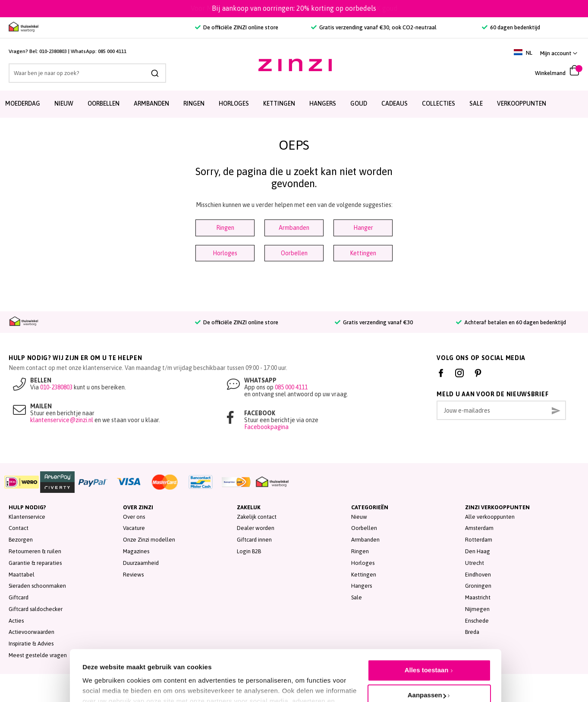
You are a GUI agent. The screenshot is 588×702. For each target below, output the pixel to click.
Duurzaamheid (141, 563)
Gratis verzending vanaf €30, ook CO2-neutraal (374, 27)
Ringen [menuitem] (194, 103)
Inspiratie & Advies (31, 644)
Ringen (225, 228)
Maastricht (478, 597)
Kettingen (363, 253)
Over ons (134, 517)
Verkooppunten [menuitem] (522, 103)
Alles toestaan (427, 630)
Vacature (134, 528)
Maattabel (22, 575)
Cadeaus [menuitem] (395, 103)
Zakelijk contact (257, 517)
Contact (19, 528)
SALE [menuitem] (476, 103)
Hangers (362, 586)
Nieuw (359, 517)
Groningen (478, 586)
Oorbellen (294, 253)
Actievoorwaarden (31, 632)
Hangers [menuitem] (323, 103)
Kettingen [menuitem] (279, 103)
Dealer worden (256, 528)
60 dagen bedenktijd (511, 27)
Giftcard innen (254, 540)
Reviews (133, 575)
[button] (559, 53)
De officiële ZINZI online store (237, 27)
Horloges (225, 253)
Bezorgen (21, 540)
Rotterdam (479, 540)
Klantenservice (27, 517)
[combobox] (87, 73)
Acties (16, 621)
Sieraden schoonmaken (37, 586)
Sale (357, 597)
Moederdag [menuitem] (23, 103)
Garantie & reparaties (35, 563)
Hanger (363, 228)
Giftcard (19, 597)
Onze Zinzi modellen (149, 540)
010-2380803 (53, 51)
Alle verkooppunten (490, 517)
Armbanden (294, 228)
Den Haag (478, 551)
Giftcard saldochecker (36, 609)
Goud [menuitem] (359, 103)
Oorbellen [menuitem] (104, 103)
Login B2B (249, 551)
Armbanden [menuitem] (151, 103)
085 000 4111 (112, 51)
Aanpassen (427, 655)
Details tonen (103, 676)
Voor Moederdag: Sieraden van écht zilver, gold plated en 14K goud (294, 8)
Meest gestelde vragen (38, 655)
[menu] (294, 104)
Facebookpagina (266, 427)
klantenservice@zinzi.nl (62, 420)
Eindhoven (478, 575)
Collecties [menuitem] (439, 103)
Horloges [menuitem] (234, 103)
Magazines (136, 551)
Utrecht (475, 563)
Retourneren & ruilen (35, 551)
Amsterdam (479, 528)
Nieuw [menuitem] (64, 103)
